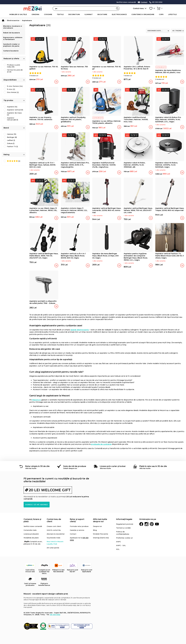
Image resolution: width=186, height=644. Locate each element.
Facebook (141, 524)
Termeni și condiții (123, 528)
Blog (95, 530)
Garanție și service (77, 530)
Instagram (146, 524)
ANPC (119, 542)
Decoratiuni (74, 14)
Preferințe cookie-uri (124, 538)
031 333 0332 (157, 2)
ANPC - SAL (121, 545)
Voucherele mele (53, 538)
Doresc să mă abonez (37, 505)
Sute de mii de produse (75, 466)
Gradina (35, 14)
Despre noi (97, 526)
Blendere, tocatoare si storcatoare (13, 27)
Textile (60, 14)
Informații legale (124, 519)
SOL (118, 549)
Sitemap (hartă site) (101, 538)
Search (117, 8)
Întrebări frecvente (101, 534)
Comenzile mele (30, 530)
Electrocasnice (119, 14)
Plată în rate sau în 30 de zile (153, 466)
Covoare (48, 14)
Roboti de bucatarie (12, 33)
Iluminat (89, 14)
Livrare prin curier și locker (113, 466)
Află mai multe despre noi (100, 520)
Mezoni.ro (36, 400)
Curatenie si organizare (143, 14)
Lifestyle (172, 14)
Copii (161, 14)
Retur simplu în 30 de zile (37, 466)
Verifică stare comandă (126, 2)
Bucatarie (102, 14)
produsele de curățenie (101, 444)
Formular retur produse (79, 526)
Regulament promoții (125, 524)
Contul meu (138, 8)
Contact (144, 2)
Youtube (157, 524)
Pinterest (152, 524)
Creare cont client (54, 526)
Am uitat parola (53, 548)
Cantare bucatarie (11, 53)
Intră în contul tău (54, 530)
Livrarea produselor (31, 534)
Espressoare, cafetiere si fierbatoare (13, 40)
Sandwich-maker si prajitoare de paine (12, 47)
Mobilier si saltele (18, 14)
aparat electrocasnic (80, 330)
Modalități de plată (31, 538)
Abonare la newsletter (56, 534)
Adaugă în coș (56, 82)
